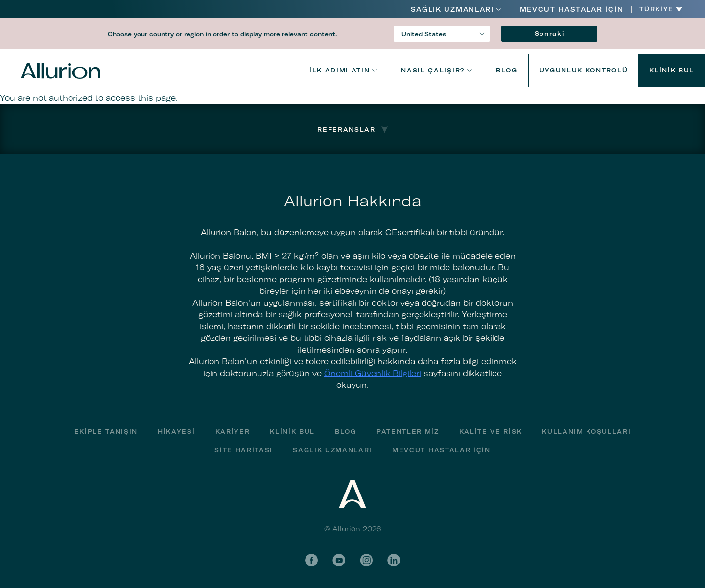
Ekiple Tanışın (106, 432)
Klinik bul (672, 70)
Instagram (366, 560)
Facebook (311, 560)
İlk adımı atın (340, 70)
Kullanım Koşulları (586, 432)
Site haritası (244, 450)
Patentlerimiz (408, 432)
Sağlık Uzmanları (452, 10)
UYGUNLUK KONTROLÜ (584, 70)
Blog (507, 70)
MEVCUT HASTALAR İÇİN (572, 10)
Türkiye (657, 9)
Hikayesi (176, 432)
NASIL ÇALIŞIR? (433, 70)
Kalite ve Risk (491, 432)
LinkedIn (394, 560)
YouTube (339, 560)
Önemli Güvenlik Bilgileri (373, 373)
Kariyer (233, 432)
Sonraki (550, 34)
